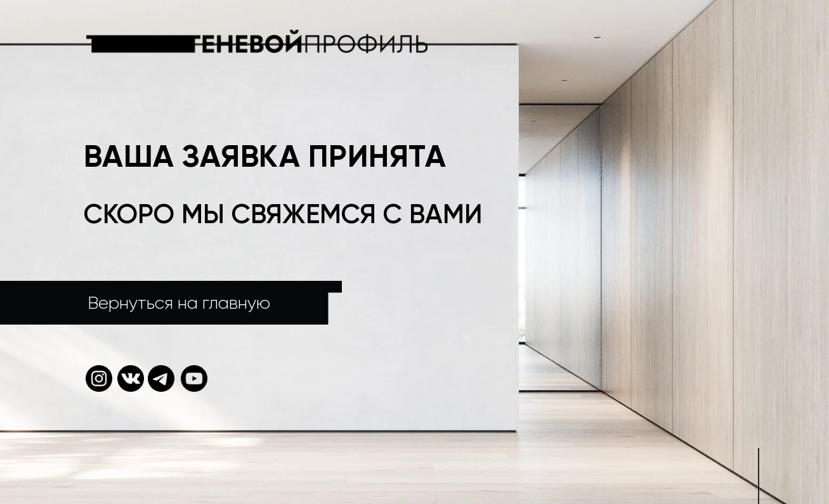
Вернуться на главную (179, 303)
